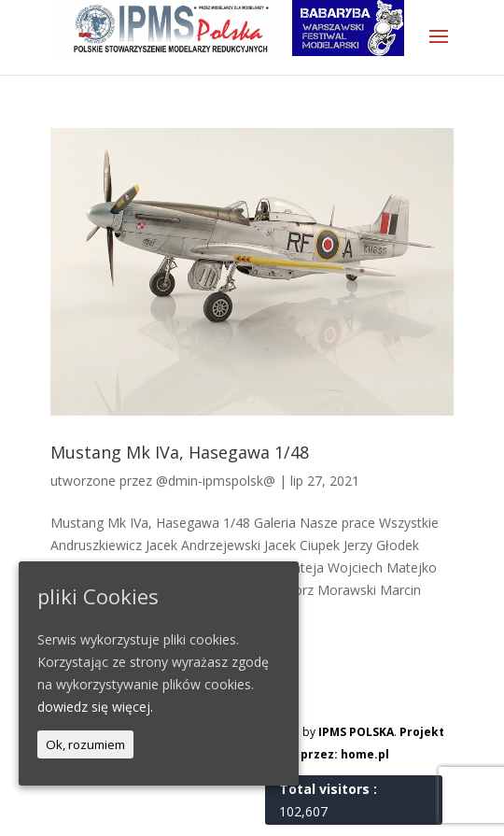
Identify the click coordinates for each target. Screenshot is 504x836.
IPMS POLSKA (356, 732)
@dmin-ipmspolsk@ (216, 481)
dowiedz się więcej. (95, 707)
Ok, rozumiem (85, 744)
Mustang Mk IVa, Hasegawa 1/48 (180, 452)
